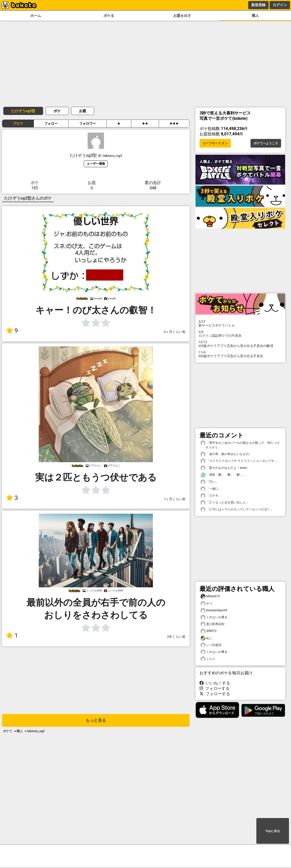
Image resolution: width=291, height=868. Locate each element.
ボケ (57, 111)
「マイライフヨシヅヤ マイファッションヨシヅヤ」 (239, 461)
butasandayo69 (214, 610)
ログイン (280, 5)
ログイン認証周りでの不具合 (240, 334)
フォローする (215, 688)
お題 (83, 111)
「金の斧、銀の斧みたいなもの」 (226, 454)
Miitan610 (210, 596)
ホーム (36, 16)
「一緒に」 (211, 489)
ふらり (208, 659)
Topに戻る (273, 831)
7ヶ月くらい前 (175, 499)
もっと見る (96, 720)
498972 (209, 631)
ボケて (8, 731)
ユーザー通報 (96, 164)
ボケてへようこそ (266, 143)
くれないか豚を (214, 617)
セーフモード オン (215, 143)
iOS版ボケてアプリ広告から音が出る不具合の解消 (240, 344)
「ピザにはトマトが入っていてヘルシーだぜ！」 (237, 509)
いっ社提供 (211, 645)
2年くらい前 (176, 637)
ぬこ (206, 638)
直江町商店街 (213, 624)
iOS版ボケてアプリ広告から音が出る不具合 (240, 354)
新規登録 (258, 5)
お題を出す (182, 16)
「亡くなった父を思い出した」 (225, 503)
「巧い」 (209, 482)
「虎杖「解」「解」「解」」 (223, 475)
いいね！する (215, 683)
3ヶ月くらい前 (175, 332)
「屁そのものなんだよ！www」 (225, 468)
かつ (206, 604)
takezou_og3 (36, 731)
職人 (255, 16)
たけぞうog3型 (23, 111)
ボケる (109, 16)
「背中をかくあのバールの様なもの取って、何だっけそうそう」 (240, 445)
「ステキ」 (211, 496)
